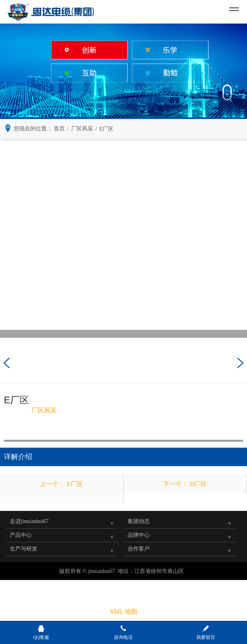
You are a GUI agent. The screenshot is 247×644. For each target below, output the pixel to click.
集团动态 (139, 521)
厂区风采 (44, 410)
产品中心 (21, 535)
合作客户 (139, 549)
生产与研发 (24, 549)
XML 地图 (123, 612)
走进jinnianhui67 (29, 521)
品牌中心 (139, 535)
